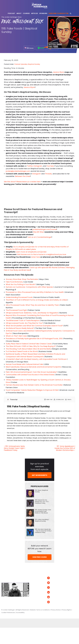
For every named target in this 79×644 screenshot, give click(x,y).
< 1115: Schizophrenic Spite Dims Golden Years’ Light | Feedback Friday (14, 448)
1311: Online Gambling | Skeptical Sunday (42, 520)
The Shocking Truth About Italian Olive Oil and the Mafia (28, 349)
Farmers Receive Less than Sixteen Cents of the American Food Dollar (34, 385)
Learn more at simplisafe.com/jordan (31, 252)
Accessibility (20, 612)
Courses (35, 588)
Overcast (70, 588)
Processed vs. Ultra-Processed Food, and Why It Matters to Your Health (35, 292)
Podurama (70, 592)
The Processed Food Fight (16, 310)
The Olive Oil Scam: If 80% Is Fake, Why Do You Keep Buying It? (31, 346)
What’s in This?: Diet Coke (16, 336)
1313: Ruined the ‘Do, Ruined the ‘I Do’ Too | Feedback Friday (42, 502)
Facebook (53, 578)
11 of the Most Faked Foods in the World (22, 351)
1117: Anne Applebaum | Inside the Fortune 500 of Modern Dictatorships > (65, 448)
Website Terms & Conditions (40, 610)
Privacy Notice (56, 610)
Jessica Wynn (58, 72)
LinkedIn (52, 592)
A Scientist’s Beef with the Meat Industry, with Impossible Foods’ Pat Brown (36, 359)
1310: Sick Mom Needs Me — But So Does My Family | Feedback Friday (43, 531)
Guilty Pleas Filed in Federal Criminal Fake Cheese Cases (29, 344)
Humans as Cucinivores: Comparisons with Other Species (29, 287)
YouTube (50, 166)
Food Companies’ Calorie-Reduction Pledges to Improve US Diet (32, 390)
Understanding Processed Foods (19, 297)
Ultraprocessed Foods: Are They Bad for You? (24, 323)
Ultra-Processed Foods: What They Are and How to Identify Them (32, 305)
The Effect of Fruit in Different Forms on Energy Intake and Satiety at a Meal (36, 300)
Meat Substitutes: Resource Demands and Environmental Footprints (33, 367)
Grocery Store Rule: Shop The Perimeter (22, 279)
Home (34, 573)
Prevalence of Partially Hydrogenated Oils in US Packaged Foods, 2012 (34, 339)
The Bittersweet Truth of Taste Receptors (23, 320)
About (34, 583)
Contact (35, 597)
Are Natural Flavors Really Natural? (20, 328)
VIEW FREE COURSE (39, 557)
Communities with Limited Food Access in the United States (30, 375)
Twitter (30, 166)
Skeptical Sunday (34, 64)
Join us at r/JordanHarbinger (40, 237)
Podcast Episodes (21, 64)
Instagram (38, 166)
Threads (48, 174)
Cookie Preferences (8, 612)
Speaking (35, 592)
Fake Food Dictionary (14, 282)
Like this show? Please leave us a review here (22, 182)
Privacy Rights (66, 610)
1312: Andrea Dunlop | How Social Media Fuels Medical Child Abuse (43, 511)
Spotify (69, 578)
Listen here (36, 257)
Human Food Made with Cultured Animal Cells (24, 364)
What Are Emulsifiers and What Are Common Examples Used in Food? (34, 326)
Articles (35, 578)
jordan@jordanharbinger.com (18, 171)
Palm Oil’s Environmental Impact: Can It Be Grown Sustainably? (31, 372)
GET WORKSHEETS (39, 475)
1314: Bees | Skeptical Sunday (41, 491)
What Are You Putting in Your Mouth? (21, 284)
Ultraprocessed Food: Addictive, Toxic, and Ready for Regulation (32, 313)
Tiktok (51, 602)
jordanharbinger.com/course (45, 229)
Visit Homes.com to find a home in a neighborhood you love (42, 254)
